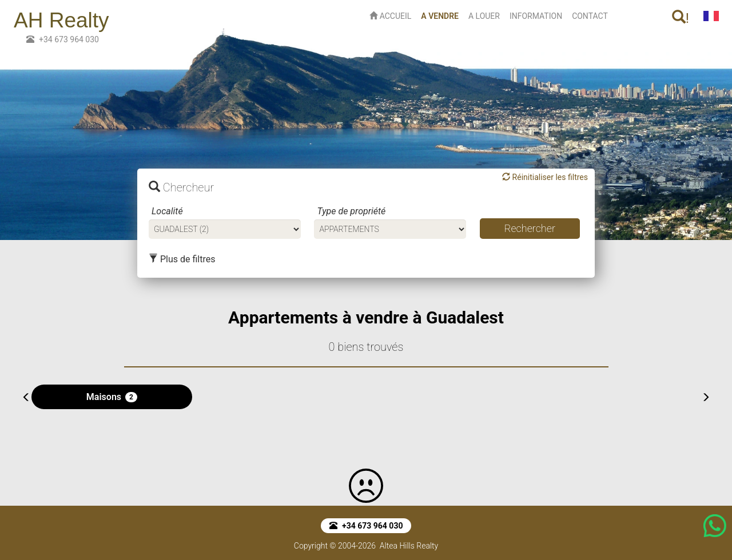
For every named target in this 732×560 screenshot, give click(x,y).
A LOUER (484, 16)
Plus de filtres (182, 259)
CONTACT (590, 16)
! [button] (681, 18)
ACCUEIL (390, 16)
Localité (167, 211)
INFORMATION (536, 16)
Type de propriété (351, 211)
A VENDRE (442, 15)
